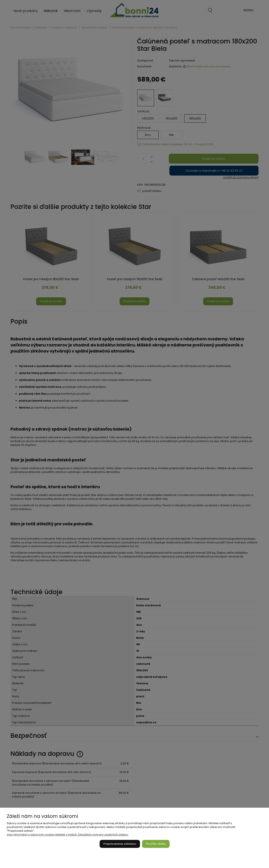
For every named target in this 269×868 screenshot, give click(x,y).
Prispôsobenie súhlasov (120, 844)
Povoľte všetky (156, 844)
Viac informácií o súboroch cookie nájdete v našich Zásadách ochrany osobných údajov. (68, 835)
